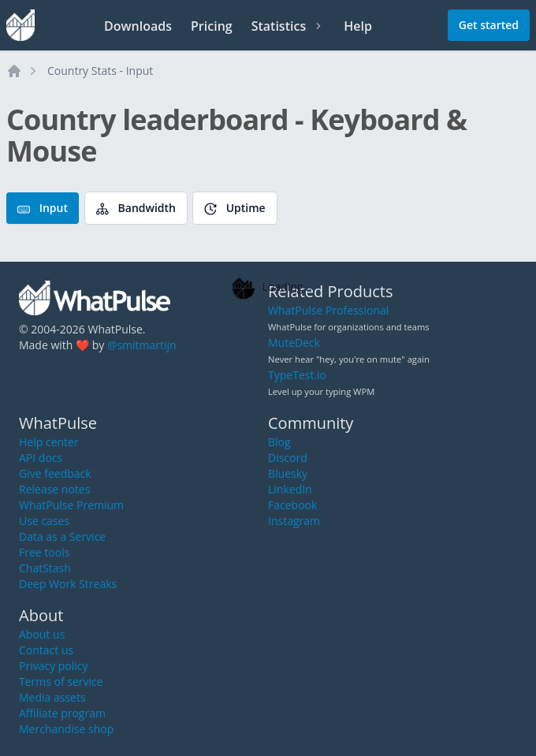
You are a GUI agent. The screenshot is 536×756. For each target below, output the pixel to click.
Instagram (294, 521)
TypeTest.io (297, 375)
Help (358, 26)
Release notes (54, 489)
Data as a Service (62, 536)
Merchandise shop (66, 729)
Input (43, 208)
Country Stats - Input (100, 71)
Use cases (44, 521)
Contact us (46, 650)
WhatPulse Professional (328, 310)
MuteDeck (294, 343)
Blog (279, 442)
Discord (288, 458)
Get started (489, 25)
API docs (41, 458)
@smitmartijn (142, 345)
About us (42, 634)
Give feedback (55, 473)
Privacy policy (54, 666)
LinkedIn (290, 489)
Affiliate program (62, 713)
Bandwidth (136, 208)
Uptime (235, 208)
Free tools (44, 552)
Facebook (292, 505)
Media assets (52, 697)
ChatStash (45, 568)
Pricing (212, 26)
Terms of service (61, 682)
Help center (49, 442)
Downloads (138, 26)
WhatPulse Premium (71, 505)
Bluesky (288, 473)
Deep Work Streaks (68, 584)
